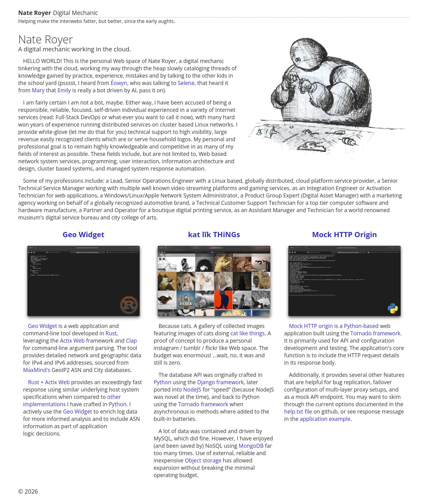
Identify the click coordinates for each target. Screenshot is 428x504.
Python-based (361, 326)
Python (117, 404)
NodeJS (192, 389)
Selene (186, 83)
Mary (38, 90)
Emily (64, 90)
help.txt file (298, 411)
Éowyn (119, 83)
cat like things (247, 333)
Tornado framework (203, 404)
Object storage (203, 460)
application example (325, 419)
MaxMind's (37, 370)
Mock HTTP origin (311, 326)
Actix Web (72, 340)
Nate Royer (35, 13)
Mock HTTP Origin (344, 234)
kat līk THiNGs (214, 234)
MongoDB (251, 446)
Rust (111, 333)
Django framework (221, 382)
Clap (132, 340)
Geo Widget (84, 234)
